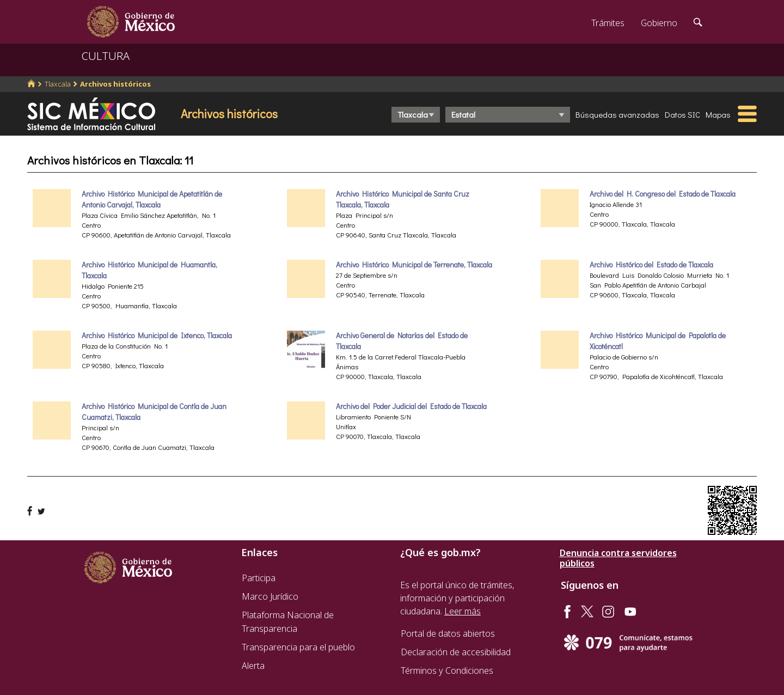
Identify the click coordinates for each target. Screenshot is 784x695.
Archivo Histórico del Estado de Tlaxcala (651, 265)
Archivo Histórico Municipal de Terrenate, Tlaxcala (414, 265)
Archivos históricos (115, 84)
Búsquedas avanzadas (617, 114)
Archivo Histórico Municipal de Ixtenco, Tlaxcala (157, 336)
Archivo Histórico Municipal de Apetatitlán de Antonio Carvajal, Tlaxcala (152, 199)
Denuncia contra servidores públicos (618, 558)
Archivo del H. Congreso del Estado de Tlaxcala (663, 194)
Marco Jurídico (270, 596)
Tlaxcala (58, 84)
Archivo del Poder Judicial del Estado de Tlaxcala (411, 406)
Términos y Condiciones (447, 670)
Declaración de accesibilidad (456, 652)
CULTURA (106, 56)
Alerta (253, 666)
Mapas (718, 114)
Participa (259, 578)
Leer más (463, 611)
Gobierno (659, 23)
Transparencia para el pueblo (298, 647)
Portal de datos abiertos (448, 633)
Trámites (608, 23)
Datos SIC (682, 114)
